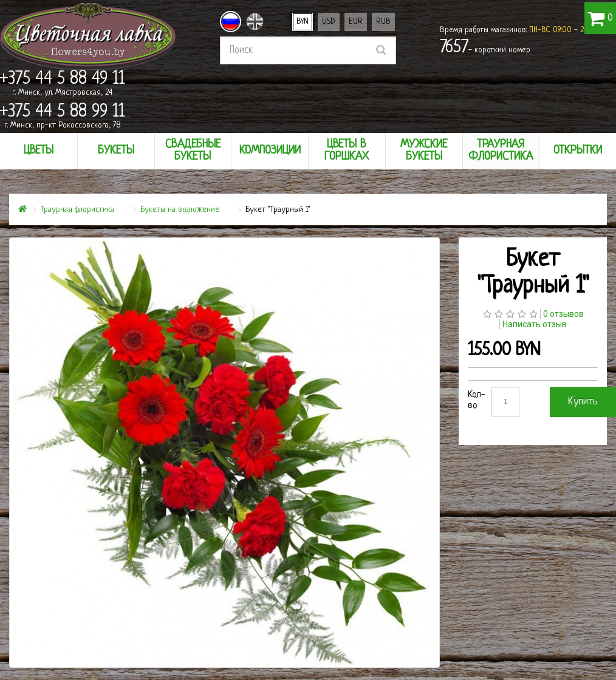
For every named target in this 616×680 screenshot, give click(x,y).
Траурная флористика (77, 210)
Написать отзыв (535, 324)
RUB (383, 22)
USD (329, 22)
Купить (583, 402)
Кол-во (477, 400)
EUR (356, 22)
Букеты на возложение (180, 210)
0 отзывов (563, 314)
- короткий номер (485, 48)
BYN (303, 22)
